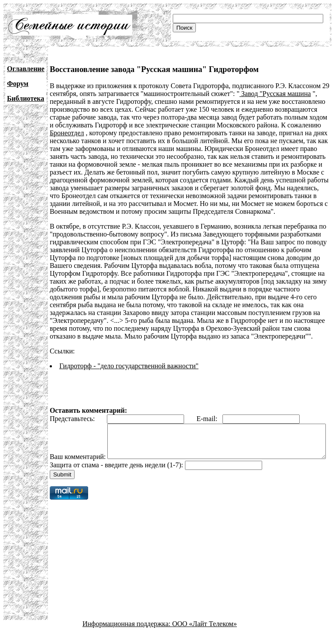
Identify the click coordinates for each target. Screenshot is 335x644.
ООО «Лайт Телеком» (205, 636)
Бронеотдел (67, 133)
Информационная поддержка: (127, 636)
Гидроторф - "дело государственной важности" (129, 366)
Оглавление (26, 69)
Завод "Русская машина (275, 94)
